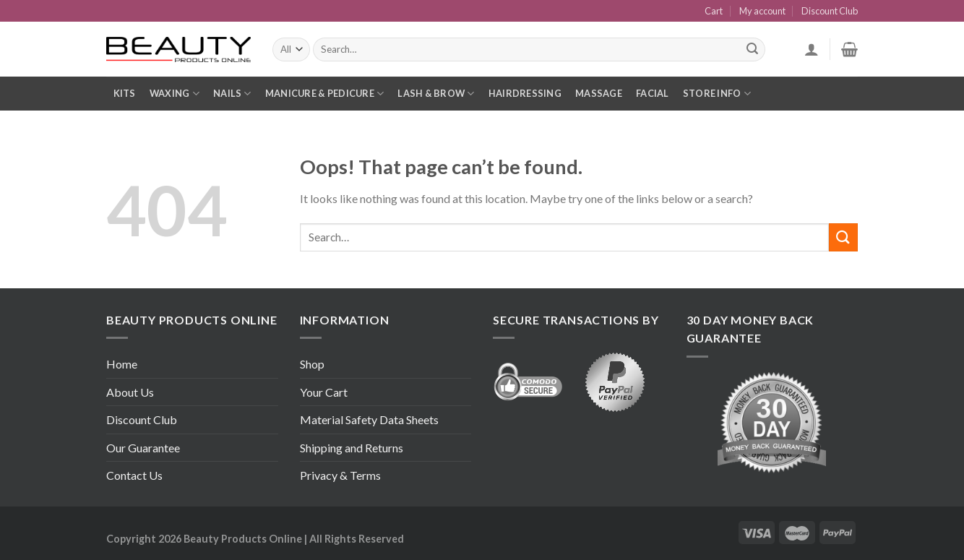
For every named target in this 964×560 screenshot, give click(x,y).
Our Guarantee (143, 448)
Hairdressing (525, 93)
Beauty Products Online (243, 539)
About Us (130, 392)
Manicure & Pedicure (324, 94)
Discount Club (830, 11)
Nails (232, 94)
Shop (312, 364)
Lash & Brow (436, 94)
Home (122, 364)
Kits (125, 93)
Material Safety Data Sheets (369, 419)
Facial (653, 93)
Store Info (717, 94)
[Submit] (843, 237)
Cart (714, 11)
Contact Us (134, 475)
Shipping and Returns (352, 448)
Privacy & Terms (340, 475)
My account (762, 11)
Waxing (175, 94)
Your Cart (324, 392)
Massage (599, 93)
